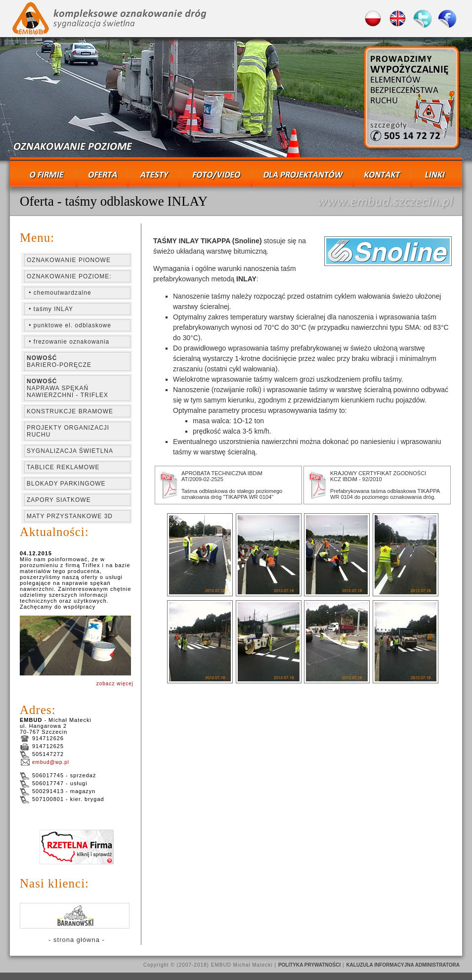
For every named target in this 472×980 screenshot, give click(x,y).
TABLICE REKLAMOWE (63, 467)
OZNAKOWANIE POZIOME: (69, 276)
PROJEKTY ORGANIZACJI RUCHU (68, 431)
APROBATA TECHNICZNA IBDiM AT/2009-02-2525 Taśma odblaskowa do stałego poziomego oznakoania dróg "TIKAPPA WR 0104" (232, 485)
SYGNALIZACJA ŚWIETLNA (70, 451)
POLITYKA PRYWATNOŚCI (309, 965)
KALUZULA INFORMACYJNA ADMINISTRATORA (403, 965)
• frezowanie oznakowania (68, 342)
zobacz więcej (115, 684)
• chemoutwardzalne (59, 293)
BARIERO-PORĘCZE (59, 361)
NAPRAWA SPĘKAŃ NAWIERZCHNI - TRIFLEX (67, 388)
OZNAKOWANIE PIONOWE (69, 260)
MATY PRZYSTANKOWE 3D (70, 516)
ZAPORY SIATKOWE (59, 500)
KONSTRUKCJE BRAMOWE (70, 411)
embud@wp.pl (44, 762)
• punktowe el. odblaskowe (69, 325)
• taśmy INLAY (50, 309)
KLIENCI (75, 916)
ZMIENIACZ (236, 99)
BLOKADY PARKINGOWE (66, 484)
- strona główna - (77, 940)
